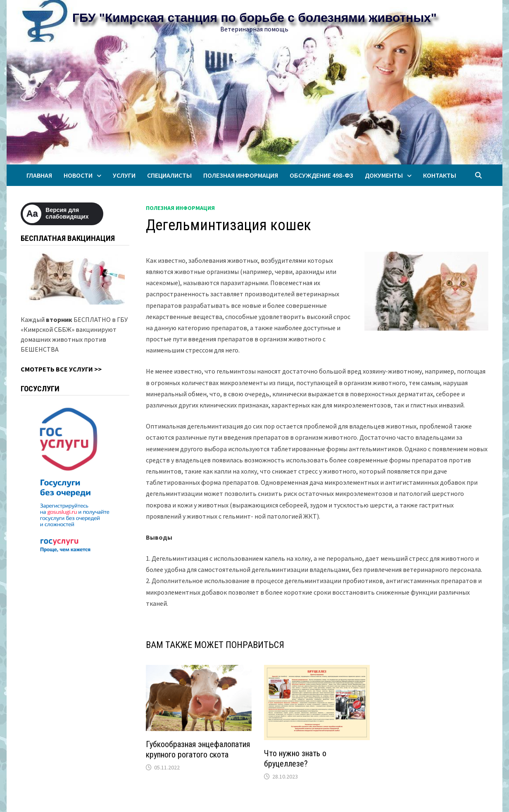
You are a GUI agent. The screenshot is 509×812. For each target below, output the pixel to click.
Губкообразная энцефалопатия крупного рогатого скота (198, 749)
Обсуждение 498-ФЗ (321, 175)
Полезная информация (241, 175)
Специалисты (169, 175)
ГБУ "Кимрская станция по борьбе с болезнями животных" (254, 18)
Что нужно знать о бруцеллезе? (295, 758)
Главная (39, 175)
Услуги (124, 175)
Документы (384, 175)
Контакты (440, 175)
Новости (78, 175)
